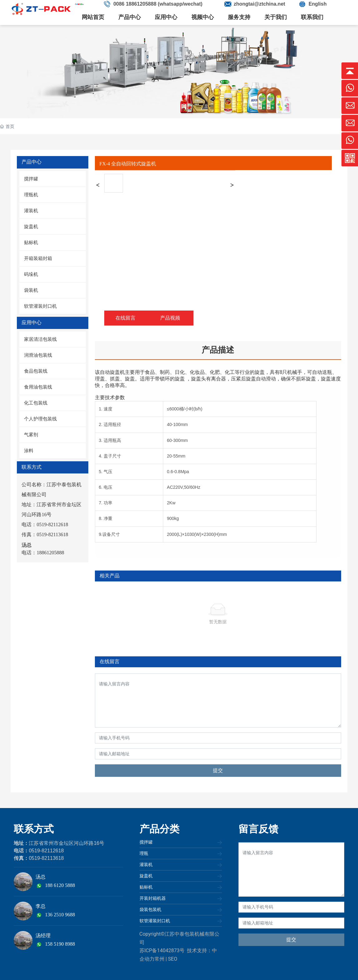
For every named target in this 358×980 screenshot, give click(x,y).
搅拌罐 (146, 842)
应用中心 (166, 17)
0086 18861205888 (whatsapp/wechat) (158, 4)
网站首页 (93, 17)
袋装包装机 (150, 909)
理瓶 (144, 853)
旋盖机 (146, 876)
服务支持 (239, 17)
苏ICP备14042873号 (162, 951)
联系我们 (312, 17)
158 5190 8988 (60, 944)
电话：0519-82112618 (45, 524)
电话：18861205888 (43, 553)
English (318, 4)
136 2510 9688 (60, 915)
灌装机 (146, 865)
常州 (159, 959)
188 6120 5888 (60, 885)
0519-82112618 (46, 851)
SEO (173, 959)
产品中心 (130, 17)
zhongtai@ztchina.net (260, 4)
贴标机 (146, 887)
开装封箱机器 (153, 898)
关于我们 (276, 17)
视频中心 (203, 17)
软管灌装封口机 (155, 921)
